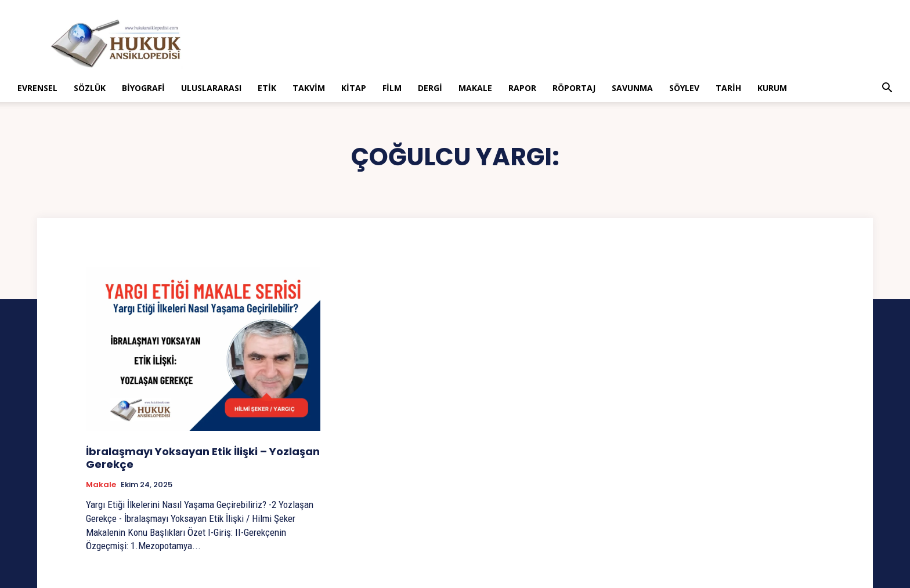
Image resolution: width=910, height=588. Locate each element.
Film (392, 88)
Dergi (430, 88)
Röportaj (574, 88)
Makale (475, 88)
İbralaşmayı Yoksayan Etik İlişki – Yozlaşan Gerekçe (203, 458)
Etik (267, 88)
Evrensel (37, 88)
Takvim (309, 88)
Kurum (772, 88)
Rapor (522, 88)
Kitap (354, 88)
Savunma (632, 88)
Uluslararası (211, 88)
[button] (887, 89)
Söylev (684, 88)
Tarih (728, 88)
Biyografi (143, 88)
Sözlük (90, 88)
